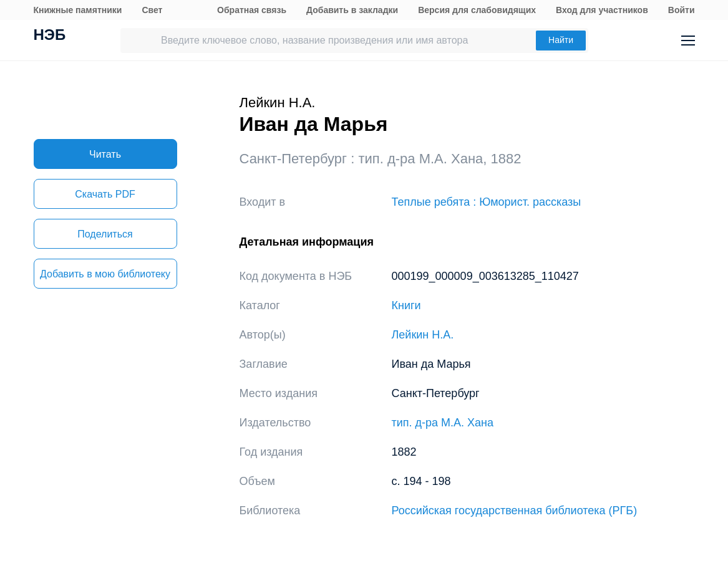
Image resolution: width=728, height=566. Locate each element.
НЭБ (50, 36)
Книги (406, 305)
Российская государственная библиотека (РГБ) (515, 511)
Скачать (105, 194)
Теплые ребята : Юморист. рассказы (487, 202)
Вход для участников (602, 10)
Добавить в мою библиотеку (105, 274)
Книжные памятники (78, 10)
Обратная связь (252, 10)
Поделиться (105, 234)
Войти (682, 10)
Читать (105, 154)
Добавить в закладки (352, 10)
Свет (152, 10)
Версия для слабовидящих (477, 10)
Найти (561, 40)
